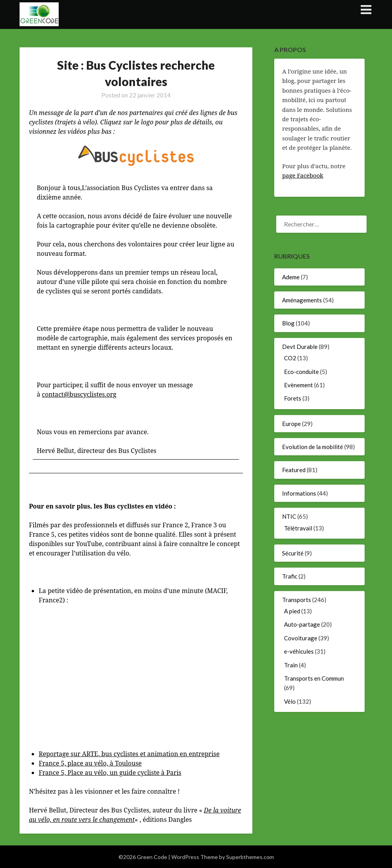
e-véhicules (299, 651)
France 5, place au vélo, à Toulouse (90, 763)
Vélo (290, 701)
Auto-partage (302, 624)
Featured (294, 470)
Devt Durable (300, 347)
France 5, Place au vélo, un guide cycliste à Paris (110, 773)
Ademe (291, 277)
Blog (288, 323)
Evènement (298, 385)
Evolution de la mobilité (313, 447)
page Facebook (303, 175)
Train (291, 665)
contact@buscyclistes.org (79, 394)
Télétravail (298, 528)
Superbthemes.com (250, 857)
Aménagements (302, 300)
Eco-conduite (301, 372)
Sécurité (293, 553)
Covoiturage (301, 638)
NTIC (289, 516)
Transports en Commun (314, 678)
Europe (291, 424)
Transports (297, 600)
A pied (292, 611)
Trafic (290, 576)
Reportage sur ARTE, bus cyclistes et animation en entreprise (129, 754)
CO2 (290, 358)
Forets (293, 398)
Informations (299, 493)
